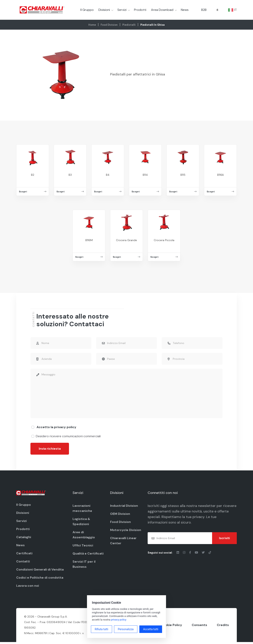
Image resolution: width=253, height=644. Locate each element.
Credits (223, 627)
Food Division (109, 25)
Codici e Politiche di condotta (40, 579)
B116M (89, 240)
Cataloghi (24, 538)
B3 (70, 175)
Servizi (122, 10)
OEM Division (120, 515)
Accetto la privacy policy (56, 428)
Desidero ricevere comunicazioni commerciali (68, 437)
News (185, 10)
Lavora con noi (28, 587)
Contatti (23, 563)
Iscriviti (224, 540)
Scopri (33, 192)
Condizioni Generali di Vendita (40, 571)
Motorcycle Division (126, 531)
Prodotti (140, 10)
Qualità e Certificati (88, 554)
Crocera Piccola (164, 240)
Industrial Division (124, 507)
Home (92, 25)
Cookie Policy (171, 627)
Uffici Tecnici (83, 546)
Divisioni (104, 10)
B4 (108, 175)
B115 (183, 175)
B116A (220, 175)
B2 (33, 175)
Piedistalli (129, 25)
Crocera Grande (126, 240)
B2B (204, 10)
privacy (211, 518)
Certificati (24, 554)
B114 (145, 175)
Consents (199, 627)
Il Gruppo (87, 10)
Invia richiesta (50, 450)
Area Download (162, 10)
